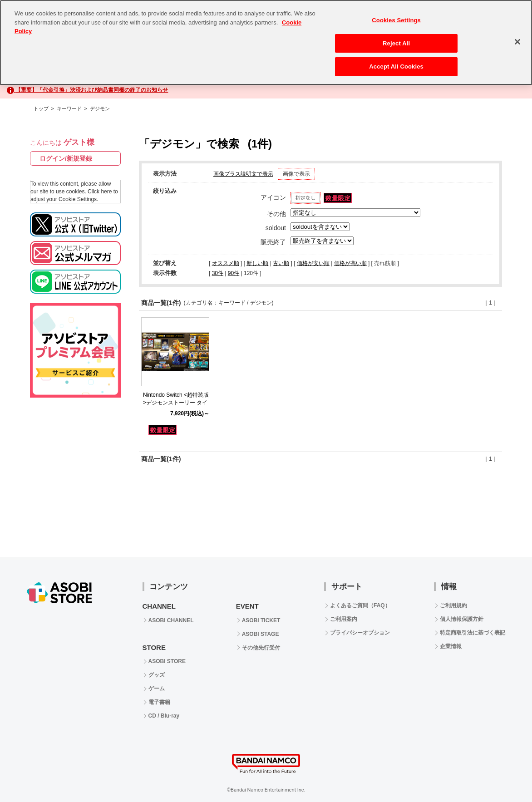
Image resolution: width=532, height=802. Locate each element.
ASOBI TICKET (261, 620)
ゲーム (157, 689)
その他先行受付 (261, 648)
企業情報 (451, 646)
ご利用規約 (453, 605)
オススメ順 (226, 263)
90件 (234, 273)
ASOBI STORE (167, 661)
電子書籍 (159, 702)
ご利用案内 (344, 619)
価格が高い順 (350, 263)
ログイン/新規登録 (66, 158)
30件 (218, 273)
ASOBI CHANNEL (171, 620)
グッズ (157, 675)
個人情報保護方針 (462, 619)
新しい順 (257, 263)
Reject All (396, 43)
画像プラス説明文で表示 (243, 174)
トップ (41, 108)
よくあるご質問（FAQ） (360, 605)
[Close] (517, 42)
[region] (266, 43)
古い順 (281, 263)
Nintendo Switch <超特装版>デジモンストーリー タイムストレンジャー (176, 403)
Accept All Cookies (396, 66)
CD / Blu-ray (164, 716)
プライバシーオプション (360, 633)
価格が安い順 (313, 263)
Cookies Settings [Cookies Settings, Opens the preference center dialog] (396, 20)
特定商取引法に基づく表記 (473, 633)
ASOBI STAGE (261, 634)
